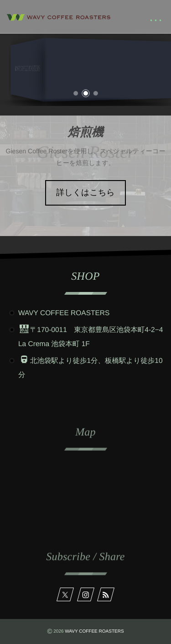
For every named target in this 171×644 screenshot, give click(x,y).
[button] (76, 91)
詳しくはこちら (85, 192)
